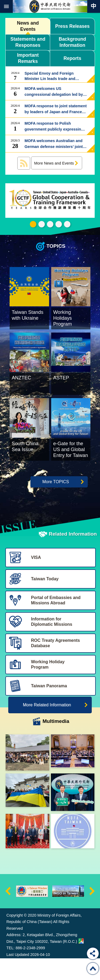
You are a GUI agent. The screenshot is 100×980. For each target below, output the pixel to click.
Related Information (73, 554)
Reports (72, 58)
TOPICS (56, 246)
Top (93, 968)
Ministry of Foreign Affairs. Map (81, 961)
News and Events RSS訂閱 (24, 163)
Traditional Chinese (94, 6)
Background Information (72, 42)
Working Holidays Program (50, 224)
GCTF (33, 224)
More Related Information (47, 725)
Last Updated (18, 975)
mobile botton (6, 6)
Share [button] (93, 954)
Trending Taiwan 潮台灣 (67, 224)
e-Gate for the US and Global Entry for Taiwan (59, 224)
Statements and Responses (28, 42)
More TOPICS (56, 502)
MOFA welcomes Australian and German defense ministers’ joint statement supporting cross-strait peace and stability (55, 144)
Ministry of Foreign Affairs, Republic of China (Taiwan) (50, 6)
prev (8, 911)
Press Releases (72, 26)
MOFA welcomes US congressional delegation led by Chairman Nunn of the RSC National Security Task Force (54, 92)
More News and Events (54, 163)
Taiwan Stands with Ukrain (42, 224)
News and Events (28, 26)
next (92, 911)
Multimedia (56, 741)
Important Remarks (28, 58)
